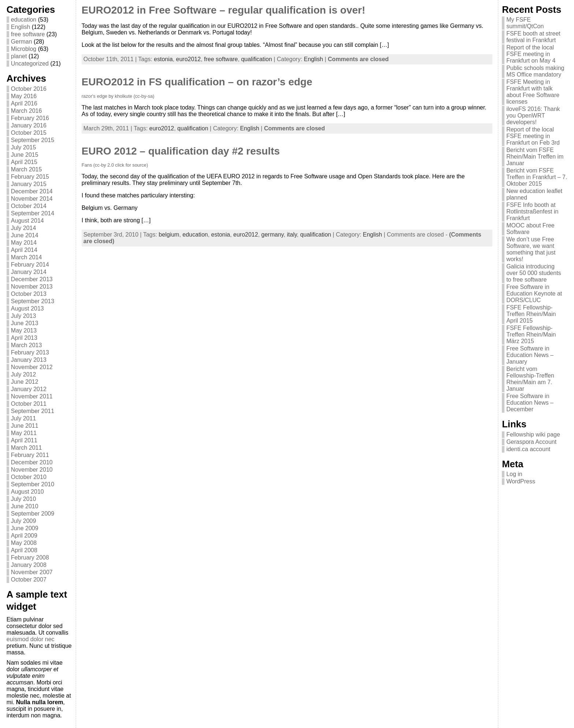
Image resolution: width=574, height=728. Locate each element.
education (24, 20)
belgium (169, 235)
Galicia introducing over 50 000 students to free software (534, 273)
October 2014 (29, 206)
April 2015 (24, 162)
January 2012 (29, 389)
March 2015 (27, 169)
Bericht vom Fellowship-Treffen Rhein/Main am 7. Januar (530, 379)
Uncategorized (30, 64)
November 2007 (32, 572)
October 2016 (29, 89)
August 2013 (27, 309)
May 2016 (24, 96)
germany (273, 235)
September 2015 (33, 140)
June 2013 (25, 323)
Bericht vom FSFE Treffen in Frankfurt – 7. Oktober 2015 (537, 177)
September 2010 (33, 484)
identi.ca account (528, 449)
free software (28, 34)
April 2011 (24, 440)
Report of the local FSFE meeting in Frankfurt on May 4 (531, 54)
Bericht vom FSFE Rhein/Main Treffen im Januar (535, 157)
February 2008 (30, 558)
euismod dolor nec (31, 639)
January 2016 (29, 125)
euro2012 (189, 59)
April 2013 (24, 338)
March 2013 (27, 345)
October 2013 (29, 294)
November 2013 (32, 287)
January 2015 (29, 184)
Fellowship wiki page (533, 434)
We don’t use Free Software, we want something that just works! (531, 249)
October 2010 (29, 477)
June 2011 (25, 426)
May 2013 (24, 330)
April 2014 (24, 250)
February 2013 (30, 352)
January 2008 (29, 565)
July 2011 (24, 418)
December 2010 (32, 462)
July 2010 (24, 499)
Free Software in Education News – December (530, 403)
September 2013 (33, 301)
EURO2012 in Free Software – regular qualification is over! (223, 10)
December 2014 (32, 191)
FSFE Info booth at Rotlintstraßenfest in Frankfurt (532, 211)
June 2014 (25, 235)
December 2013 (32, 279)
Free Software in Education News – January (530, 355)
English (20, 27)
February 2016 (30, 118)
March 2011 (27, 448)
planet (19, 56)
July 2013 (24, 316)
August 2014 (27, 221)
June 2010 (25, 506)
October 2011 (29, 404)
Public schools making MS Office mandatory (535, 71)
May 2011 (24, 433)
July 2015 (24, 147)
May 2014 (24, 243)
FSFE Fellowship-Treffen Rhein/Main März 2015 (531, 335)
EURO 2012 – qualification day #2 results (181, 151)
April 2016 (24, 103)
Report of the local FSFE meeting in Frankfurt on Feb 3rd (533, 136)
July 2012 (24, 374)
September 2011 (33, 411)
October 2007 (29, 580)
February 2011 (30, 455)
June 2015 (25, 155)
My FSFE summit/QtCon (525, 23)
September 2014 (33, 213)
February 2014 (30, 265)
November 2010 (32, 470)
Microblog (24, 49)
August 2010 (27, 492)
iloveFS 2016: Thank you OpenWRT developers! (533, 116)
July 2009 (24, 521)
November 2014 (32, 199)
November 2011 (32, 396)
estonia (163, 59)
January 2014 (29, 272)
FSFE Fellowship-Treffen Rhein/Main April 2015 (531, 314)
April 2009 (24, 536)
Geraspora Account (531, 442)
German (22, 42)
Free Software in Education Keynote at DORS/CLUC (534, 294)
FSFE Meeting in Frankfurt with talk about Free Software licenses (533, 92)
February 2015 (30, 177)
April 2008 (24, 550)
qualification (257, 59)
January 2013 (29, 360)
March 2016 (27, 111)
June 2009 (25, 528)
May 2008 (24, 543)
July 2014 (24, 228)
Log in (514, 474)
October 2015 (29, 133)
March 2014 (27, 257)
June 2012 (25, 382)
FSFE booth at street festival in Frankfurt (533, 37)
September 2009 (33, 514)
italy (292, 235)
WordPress (521, 481)
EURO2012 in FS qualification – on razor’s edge (197, 82)
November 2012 (32, 367)
